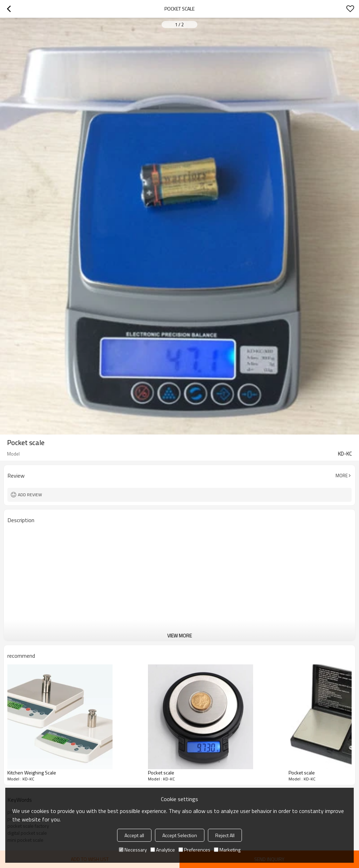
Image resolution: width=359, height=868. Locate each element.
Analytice (163, 850)
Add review (30, 495)
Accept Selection (180, 835)
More (342, 476)
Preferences (194, 850)
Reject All (225, 835)
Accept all (134, 835)
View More (179, 635)
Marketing (227, 850)
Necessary (133, 850)
